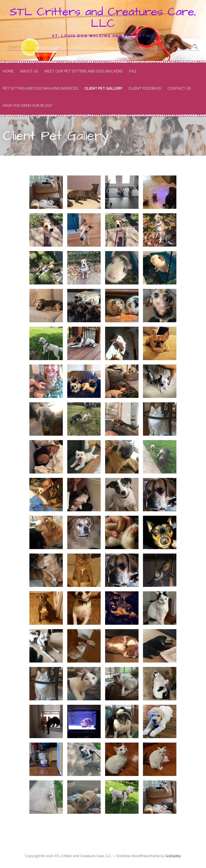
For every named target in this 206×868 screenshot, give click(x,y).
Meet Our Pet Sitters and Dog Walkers (84, 71)
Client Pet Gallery (103, 88)
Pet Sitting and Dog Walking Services (40, 88)
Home (8, 71)
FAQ (133, 71)
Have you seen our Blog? (28, 106)
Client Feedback (145, 88)
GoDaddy (173, 856)
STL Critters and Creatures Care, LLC (103, 18)
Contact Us (179, 88)
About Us (29, 71)
